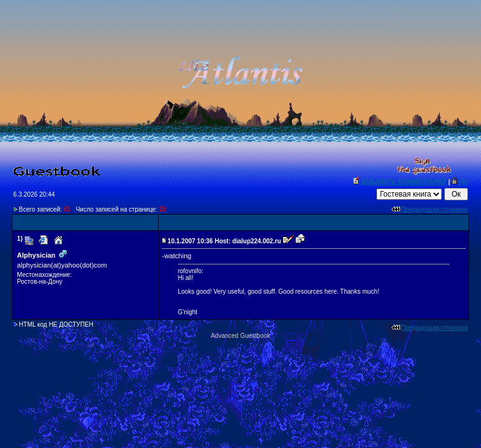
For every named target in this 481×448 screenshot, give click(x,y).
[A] (464, 182)
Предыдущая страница (435, 209)
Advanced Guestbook (241, 336)
